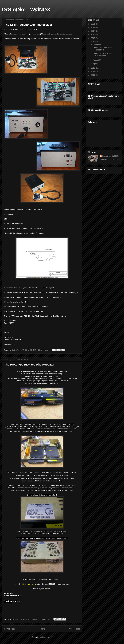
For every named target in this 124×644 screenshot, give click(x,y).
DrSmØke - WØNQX (26, 10)
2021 (93, 24)
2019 (93, 28)
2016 (93, 34)
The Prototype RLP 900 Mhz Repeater (29, 365)
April (95, 64)
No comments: (44, 619)
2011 (93, 75)
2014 (93, 42)
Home (42, 629)
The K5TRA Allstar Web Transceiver (28, 25)
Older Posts (75, 629)
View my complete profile (110, 160)
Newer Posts (10, 629)
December (97, 45)
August (96, 60)
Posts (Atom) (47, 637)
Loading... (92, 88)
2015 (93, 38)
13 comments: (43, 350)
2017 (93, 31)
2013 (93, 68)
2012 (93, 72)
